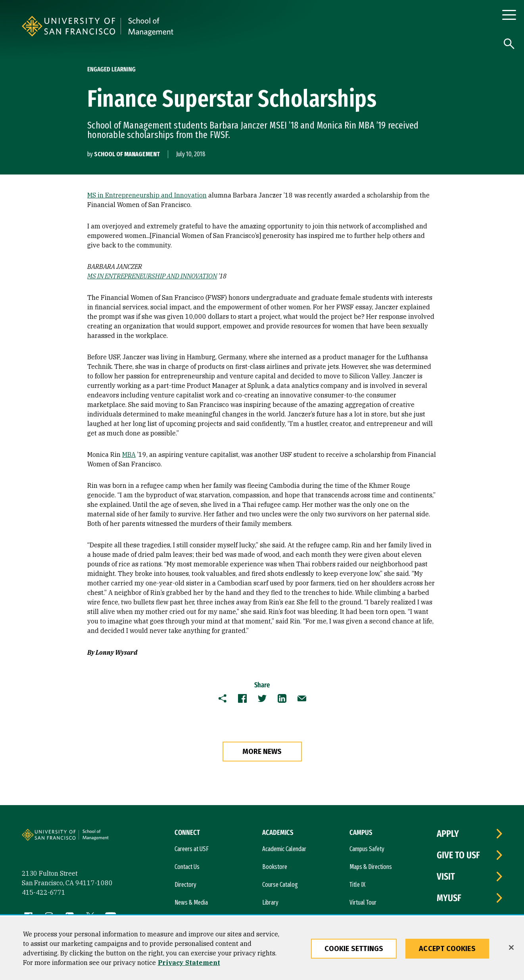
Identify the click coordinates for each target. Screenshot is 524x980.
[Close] (511, 947)
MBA (129, 455)
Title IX (357, 885)
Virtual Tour (363, 902)
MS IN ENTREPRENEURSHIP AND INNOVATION (152, 276)
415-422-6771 (44, 892)
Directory (185, 885)
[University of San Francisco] (120, 26)
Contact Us (187, 867)
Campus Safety (367, 849)
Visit (446, 876)
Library (270, 902)
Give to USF (458, 855)
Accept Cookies (447, 949)
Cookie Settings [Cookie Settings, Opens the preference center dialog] (354, 949)
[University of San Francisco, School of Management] (221, 26)
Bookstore (275, 867)
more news (262, 752)
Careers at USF (192, 849)
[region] (262, 948)
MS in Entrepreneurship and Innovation (147, 195)
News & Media (191, 902)
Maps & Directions (371, 867)
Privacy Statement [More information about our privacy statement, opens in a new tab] (189, 963)
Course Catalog (280, 885)
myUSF (449, 898)
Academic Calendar (284, 849)
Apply (448, 834)
